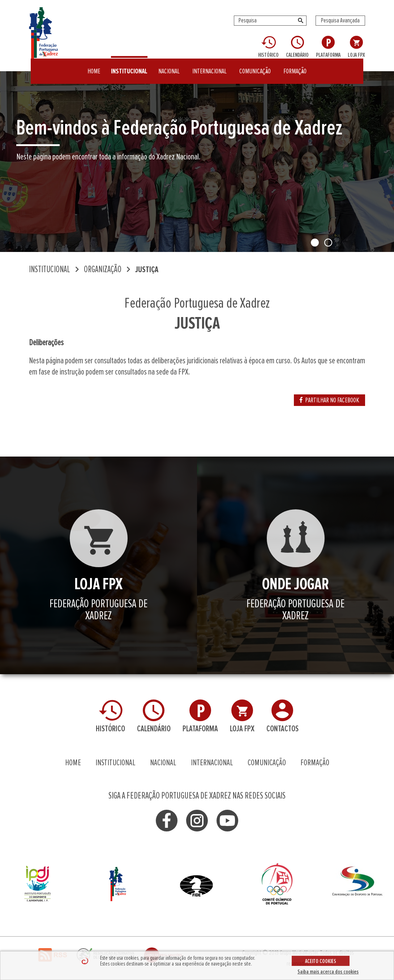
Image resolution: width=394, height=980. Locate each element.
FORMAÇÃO (295, 67)
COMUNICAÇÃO (255, 67)
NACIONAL (169, 67)
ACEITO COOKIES (321, 961)
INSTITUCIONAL (129, 67)
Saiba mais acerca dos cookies (328, 972)
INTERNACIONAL (209, 67)
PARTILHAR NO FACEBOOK (329, 400)
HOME (94, 67)
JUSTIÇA (147, 270)
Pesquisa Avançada (340, 21)
